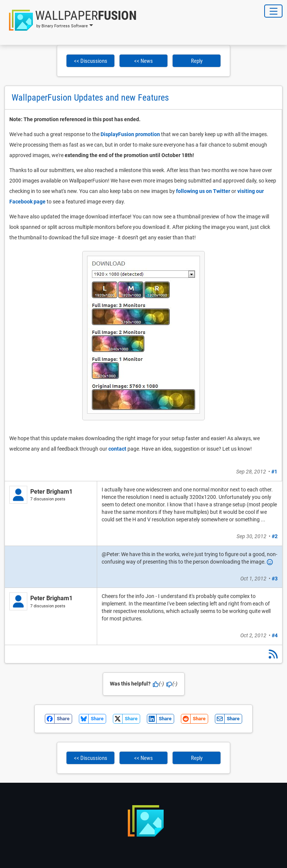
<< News (143, 61)
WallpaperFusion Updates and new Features (90, 98)
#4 (275, 635)
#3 (275, 579)
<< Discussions (91, 61)
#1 (274, 472)
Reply (197, 61)
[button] (71, 20)
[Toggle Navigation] (273, 11)
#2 (275, 536)
